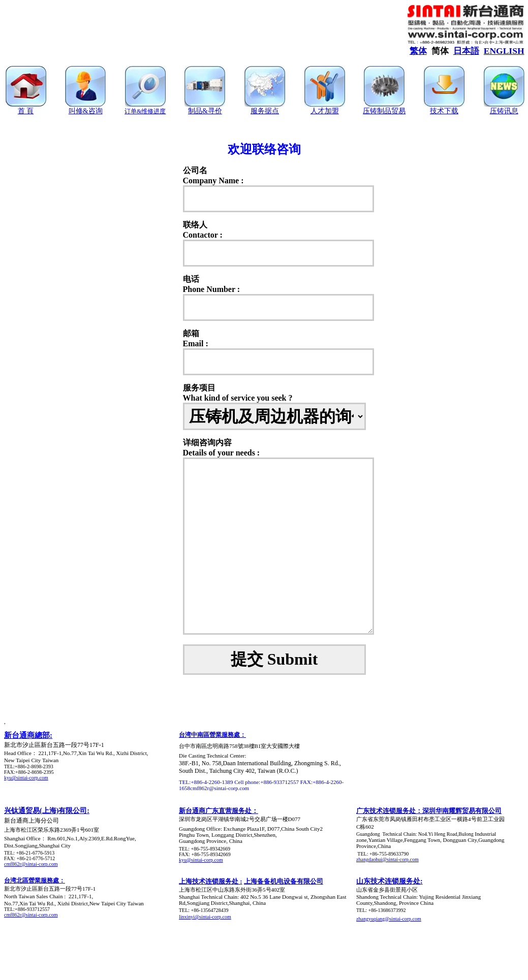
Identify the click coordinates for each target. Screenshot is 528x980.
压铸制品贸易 (384, 111)
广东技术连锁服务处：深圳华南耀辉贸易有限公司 (429, 811)
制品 (195, 111)
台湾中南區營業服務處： (212, 735)
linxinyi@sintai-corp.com (205, 917)
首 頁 (26, 111)
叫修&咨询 (86, 111)
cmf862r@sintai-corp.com (31, 864)
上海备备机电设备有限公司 (284, 881)
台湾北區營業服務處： (35, 880)
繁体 (418, 51)
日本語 (466, 51)
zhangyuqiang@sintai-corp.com (389, 919)
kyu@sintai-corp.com (26, 778)
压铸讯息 (504, 111)
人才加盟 (325, 111)
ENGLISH (504, 51)
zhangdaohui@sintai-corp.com (387, 859)
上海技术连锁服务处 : (211, 881)
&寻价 (212, 111)
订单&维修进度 (145, 111)
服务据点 (265, 111)
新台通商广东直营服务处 (215, 811)
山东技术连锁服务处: (390, 881)
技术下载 (444, 111)
